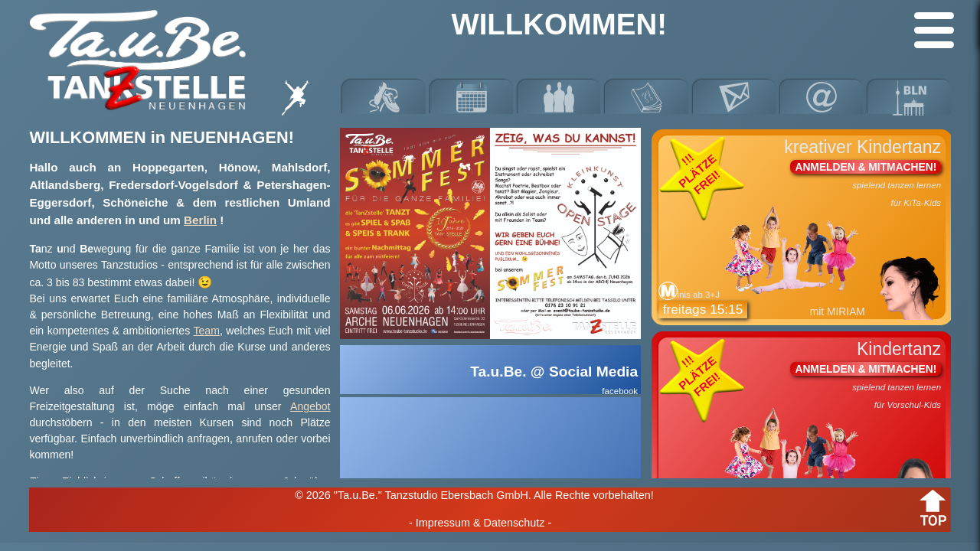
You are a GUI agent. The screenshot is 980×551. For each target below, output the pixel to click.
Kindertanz (802, 430)
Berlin (200, 220)
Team (206, 331)
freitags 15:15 (703, 309)
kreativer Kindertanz (802, 228)
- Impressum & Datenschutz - (480, 523)
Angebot (310, 406)
